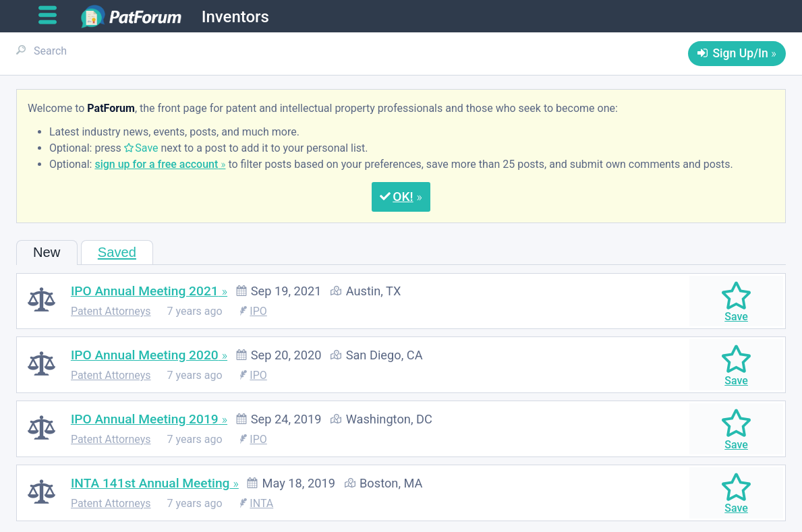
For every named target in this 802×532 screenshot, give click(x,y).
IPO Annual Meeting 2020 (145, 355)
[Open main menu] (53, 16)
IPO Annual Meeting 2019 (145, 419)
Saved (117, 252)
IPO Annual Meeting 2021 (145, 291)
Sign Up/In (740, 53)
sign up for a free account (156, 164)
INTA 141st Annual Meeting (150, 483)
